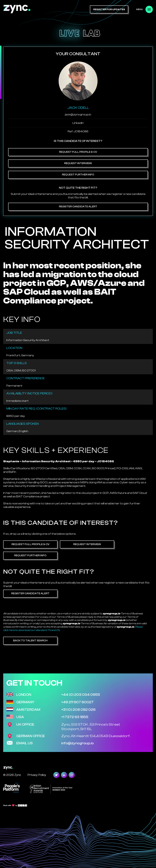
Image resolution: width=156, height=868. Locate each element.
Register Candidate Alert (78, 207)
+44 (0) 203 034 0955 (81, 695)
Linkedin (78, 123)
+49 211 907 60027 (77, 702)
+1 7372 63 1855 (75, 717)
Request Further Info (78, 175)
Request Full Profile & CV (78, 152)
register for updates (109, 9)
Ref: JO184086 (78, 131)
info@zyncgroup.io (78, 743)
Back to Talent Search (30, 641)
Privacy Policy (37, 775)
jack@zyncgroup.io (78, 115)
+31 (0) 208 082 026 (78, 710)
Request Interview (78, 163)
